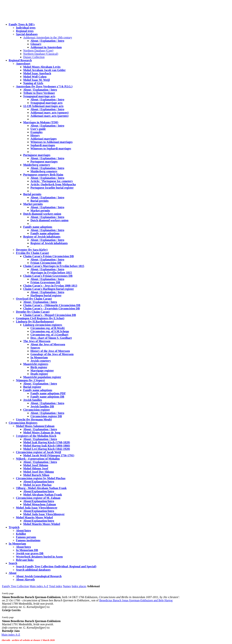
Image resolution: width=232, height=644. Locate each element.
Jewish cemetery (41, 361)
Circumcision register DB (46, 416)
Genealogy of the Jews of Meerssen (52, 354)
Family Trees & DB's (22, 24)
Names (67, 586)
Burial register (32, 387)
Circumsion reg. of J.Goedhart (49, 335)
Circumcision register (37, 410)
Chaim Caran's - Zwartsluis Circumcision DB (51, 308)
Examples (37, 132)
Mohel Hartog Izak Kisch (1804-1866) (47, 446)
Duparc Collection (34, 57)
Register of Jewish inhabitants (42, 237)
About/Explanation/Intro (39, 482)
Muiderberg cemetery (37, 165)
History (35, 135)
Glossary (36, 44)
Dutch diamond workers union (42, 214)
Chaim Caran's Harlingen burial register (49, 289)
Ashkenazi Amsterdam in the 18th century (48, 37)
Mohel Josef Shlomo (36, 465)
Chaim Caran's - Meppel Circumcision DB (50, 315)
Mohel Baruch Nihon (36, 475)
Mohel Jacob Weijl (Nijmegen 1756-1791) (49, 455)
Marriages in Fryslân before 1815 (51, 273)
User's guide (38, 129)
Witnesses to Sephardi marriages (51, 148)
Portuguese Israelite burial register (52, 188)
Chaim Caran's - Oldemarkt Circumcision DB (52, 305)
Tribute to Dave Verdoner (39, 93)
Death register (39, 374)
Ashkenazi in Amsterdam (46, 47)
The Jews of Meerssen (37, 341)
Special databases (27, 34)
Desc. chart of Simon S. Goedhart (51, 338)
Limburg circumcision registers (43, 325)
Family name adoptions (38, 227)
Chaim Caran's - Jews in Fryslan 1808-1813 (50, 286)
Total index (56, 586)
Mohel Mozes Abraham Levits (42, 67)
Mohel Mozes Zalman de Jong (42, 433)
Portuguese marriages (37, 155)
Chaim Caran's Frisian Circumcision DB (48, 256)
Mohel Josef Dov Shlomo (39, 472)
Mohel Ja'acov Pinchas (37, 485)
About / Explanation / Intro (47, 41)
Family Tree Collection (15, 586)
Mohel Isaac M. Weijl (36, 80)
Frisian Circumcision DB (46, 263)
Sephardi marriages (43, 145)
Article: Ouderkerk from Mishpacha (53, 184)
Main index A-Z (39, 586)
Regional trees (25, 31)
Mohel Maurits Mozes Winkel (42, 524)
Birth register (39, 367)
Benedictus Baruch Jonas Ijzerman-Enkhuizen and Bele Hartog (136, 600)
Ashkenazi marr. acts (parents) (49, 116)
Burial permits (32, 194)
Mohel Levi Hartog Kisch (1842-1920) (47, 449)
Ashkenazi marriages (43, 139)
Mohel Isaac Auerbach (37, 73)
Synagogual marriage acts (39, 96)
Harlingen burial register (46, 295)
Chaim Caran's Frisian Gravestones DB (48, 276)
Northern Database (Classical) (41, 54)
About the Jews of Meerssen (48, 344)
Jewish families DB (42, 406)
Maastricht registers (36, 364)
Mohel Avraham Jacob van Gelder (44, 70)
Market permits (33, 204)
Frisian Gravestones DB (45, 282)
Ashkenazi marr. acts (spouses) (49, 113)
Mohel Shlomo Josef (36, 468)
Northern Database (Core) (38, 51)
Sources (35, 348)
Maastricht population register (42, 377)
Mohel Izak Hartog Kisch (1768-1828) (47, 442)
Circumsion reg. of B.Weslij (47, 328)
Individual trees (26, 28)
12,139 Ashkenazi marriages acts (43, 106)
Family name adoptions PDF (48, 393)
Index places (79, 586)
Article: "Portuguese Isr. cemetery (52, 181)
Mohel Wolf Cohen (35, 77)
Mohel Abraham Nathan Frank (43, 495)
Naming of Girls (33, 83)
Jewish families (33, 400)
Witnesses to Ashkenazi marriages (51, 142)
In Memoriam (39, 357)
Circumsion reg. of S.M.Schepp (50, 331)
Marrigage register (42, 371)
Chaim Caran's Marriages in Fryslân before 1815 (54, 266)
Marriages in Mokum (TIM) (41, 122)
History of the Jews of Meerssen (50, 351)
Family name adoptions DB (47, 397)
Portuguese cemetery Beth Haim (43, 175)
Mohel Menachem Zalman (40, 504)
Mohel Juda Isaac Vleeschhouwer (44, 514)
